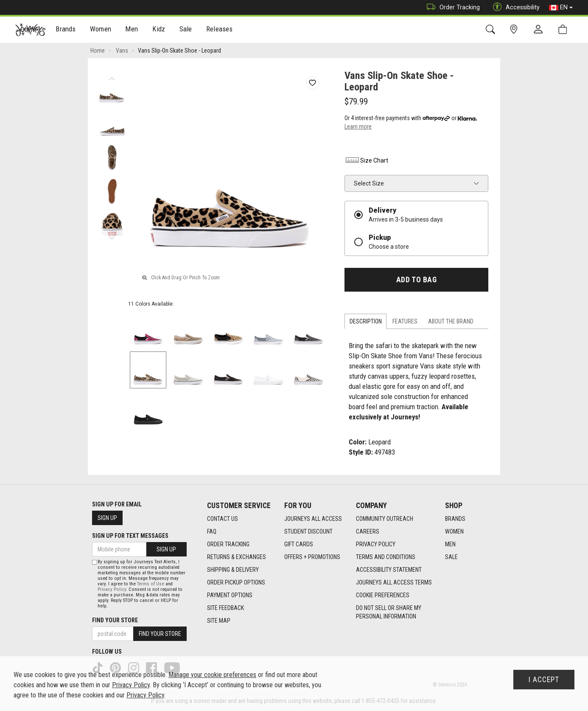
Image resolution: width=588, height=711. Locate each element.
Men (132, 30)
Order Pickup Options (236, 582)
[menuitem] (66, 30)
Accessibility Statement (389, 570)
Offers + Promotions (312, 557)
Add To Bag (416, 280)
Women (101, 30)
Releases (219, 30)
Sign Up (107, 518)
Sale (186, 30)
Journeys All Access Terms (394, 582)
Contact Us (223, 519)
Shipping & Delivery (233, 570)
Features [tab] (405, 321)
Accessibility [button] (514, 7)
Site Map (219, 621)
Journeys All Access (313, 519)
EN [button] (561, 8)
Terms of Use (151, 584)
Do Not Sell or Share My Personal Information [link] (389, 612)
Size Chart (366, 160)
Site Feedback (225, 608)
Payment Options (230, 595)
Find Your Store (115, 620)
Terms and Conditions (386, 557)
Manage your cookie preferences (212, 675)
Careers (368, 531)
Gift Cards (299, 544)
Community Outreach (385, 519)
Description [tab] (366, 321)
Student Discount (308, 531)
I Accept (544, 680)
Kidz (159, 30)
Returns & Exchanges (237, 557)
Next (112, 236)
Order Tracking (451, 7)
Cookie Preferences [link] (383, 595)
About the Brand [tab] (451, 321)
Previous (112, 76)
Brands (66, 30)
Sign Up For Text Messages (130, 536)
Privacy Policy (376, 544)
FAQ (212, 531)
